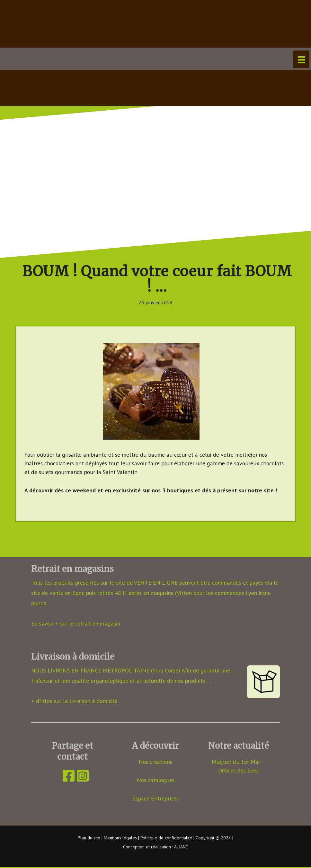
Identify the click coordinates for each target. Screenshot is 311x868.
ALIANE (181, 847)
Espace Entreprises (156, 799)
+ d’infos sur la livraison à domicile (74, 701)
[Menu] (301, 59)
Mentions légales (120, 838)
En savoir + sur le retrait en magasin (76, 623)
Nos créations (155, 762)
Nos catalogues (156, 780)
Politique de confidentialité (166, 838)
